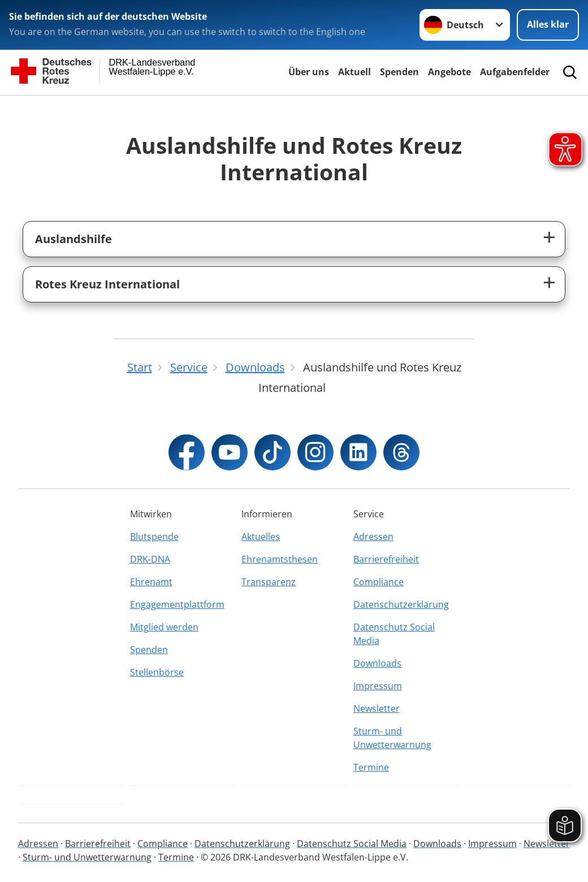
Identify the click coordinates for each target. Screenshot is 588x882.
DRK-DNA (150, 559)
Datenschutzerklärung (401, 604)
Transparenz (269, 582)
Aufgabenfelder (515, 72)
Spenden (399, 72)
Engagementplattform (177, 604)
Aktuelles (261, 537)
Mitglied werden (164, 627)
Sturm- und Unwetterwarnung (392, 738)
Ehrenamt (151, 582)
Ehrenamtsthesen (280, 559)
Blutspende (154, 537)
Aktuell (354, 72)
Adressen (373, 537)
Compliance (379, 582)
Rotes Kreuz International (107, 284)
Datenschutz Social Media (394, 634)
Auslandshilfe (73, 239)
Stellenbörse (157, 672)
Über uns (309, 72)
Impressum (378, 686)
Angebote (449, 72)
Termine (371, 767)
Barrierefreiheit (386, 559)
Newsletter (377, 708)
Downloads (377, 663)
